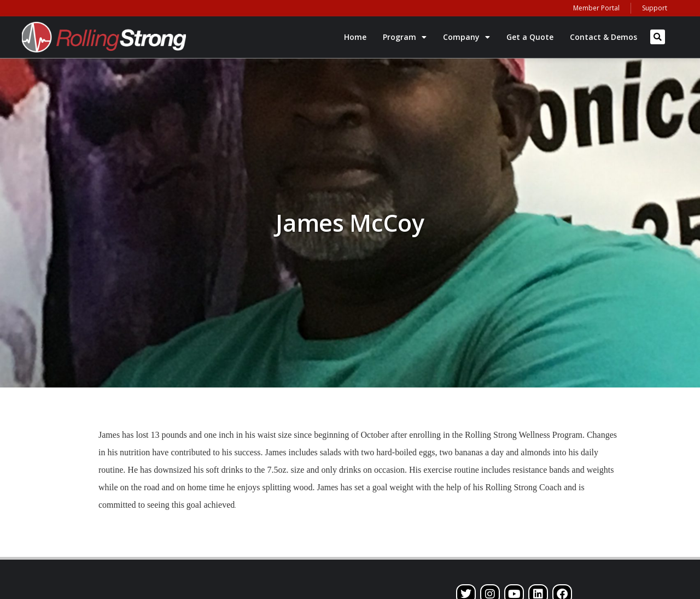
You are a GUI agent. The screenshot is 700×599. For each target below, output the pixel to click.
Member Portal (596, 8)
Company (466, 37)
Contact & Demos (603, 37)
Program (405, 37)
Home (355, 37)
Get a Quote (530, 37)
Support (655, 8)
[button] (658, 37)
